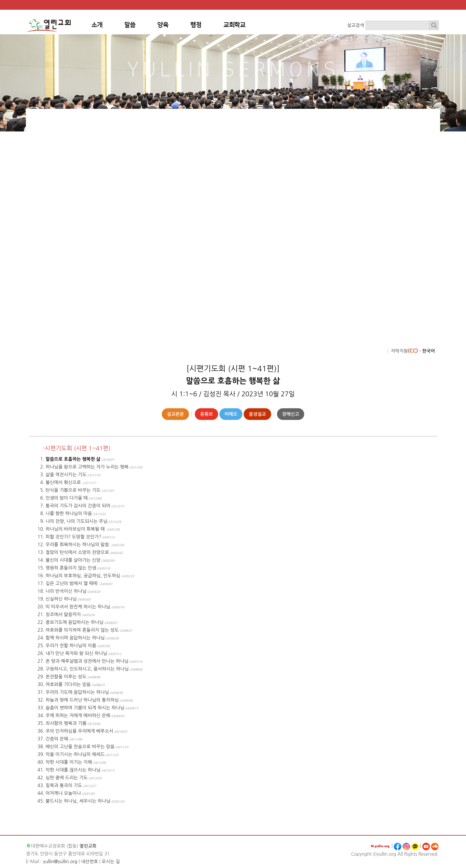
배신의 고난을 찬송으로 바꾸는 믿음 (80, 747)
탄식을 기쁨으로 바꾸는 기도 (73, 490)
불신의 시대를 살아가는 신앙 (73, 560)
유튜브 (206, 414)
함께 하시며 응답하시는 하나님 (75, 638)
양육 (163, 25)
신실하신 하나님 (61, 599)
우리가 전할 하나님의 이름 (71, 646)
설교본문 (176, 414)
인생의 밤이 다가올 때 (67, 498)
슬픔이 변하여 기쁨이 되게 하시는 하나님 (85, 708)
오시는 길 (111, 862)
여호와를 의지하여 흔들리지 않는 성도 (82, 630)
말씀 (130, 25)
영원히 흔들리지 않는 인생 (71, 568)
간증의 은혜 (57, 739)
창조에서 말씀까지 (63, 614)
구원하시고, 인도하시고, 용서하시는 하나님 (87, 669)
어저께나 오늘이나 (63, 793)
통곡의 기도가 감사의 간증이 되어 (78, 506)
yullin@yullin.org (60, 862)
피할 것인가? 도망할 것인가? (73, 537)
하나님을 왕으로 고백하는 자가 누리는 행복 (87, 467)
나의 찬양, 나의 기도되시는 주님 (77, 521)
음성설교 (257, 414)
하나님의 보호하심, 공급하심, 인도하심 (83, 576)
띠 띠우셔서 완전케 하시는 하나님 (78, 607)
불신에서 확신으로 (64, 482)
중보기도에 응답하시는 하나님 (75, 622)
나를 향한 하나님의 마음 (69, 513)
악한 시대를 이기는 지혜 (69, 762)
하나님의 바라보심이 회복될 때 (76, 529)
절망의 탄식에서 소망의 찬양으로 (77, 552)
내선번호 (89, 862)
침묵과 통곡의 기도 (64, 785)
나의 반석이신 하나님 (66, 591)
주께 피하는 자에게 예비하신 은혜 (78, 716)
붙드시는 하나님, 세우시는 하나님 (78, 801)
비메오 (231, 414)
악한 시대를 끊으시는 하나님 (73, 770)
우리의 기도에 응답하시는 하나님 (77, 692)
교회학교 (234, 25)
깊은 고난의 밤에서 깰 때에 (72, 583)
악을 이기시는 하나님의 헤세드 (75, 754)
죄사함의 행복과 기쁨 (66, 723)
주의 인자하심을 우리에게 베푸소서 (79, 731)
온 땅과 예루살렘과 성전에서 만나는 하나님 (87, 661)
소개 (97, 25)
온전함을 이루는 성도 (66, 677)
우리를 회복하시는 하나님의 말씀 (78, 545)
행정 (196, 25)
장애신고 (291, 414)
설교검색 (355, 25)
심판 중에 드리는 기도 (67, 778)
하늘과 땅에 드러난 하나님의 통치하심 (82, 700)
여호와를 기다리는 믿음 (68, 684)
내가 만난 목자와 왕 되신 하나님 (77, 653)
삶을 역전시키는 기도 (66, 475)
